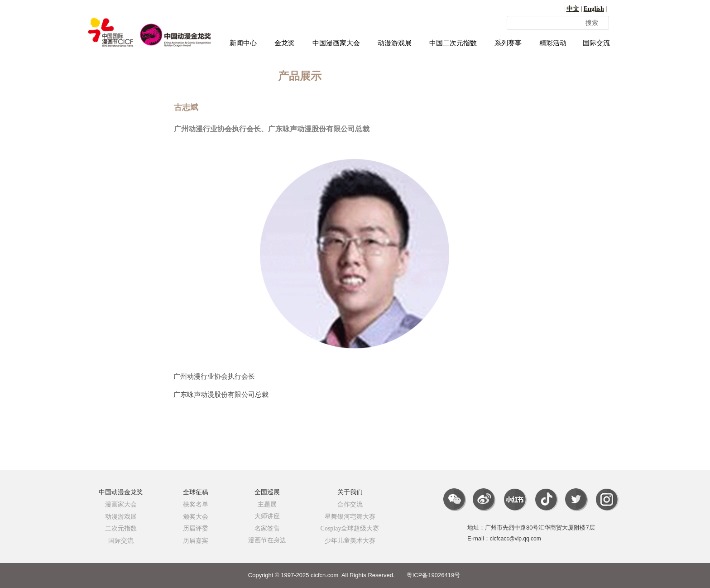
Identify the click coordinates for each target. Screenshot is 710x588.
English (594, 9)
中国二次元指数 (453, 43)
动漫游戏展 (395, 43)
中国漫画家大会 (336, 43)
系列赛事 (508, 43)
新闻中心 (243, 43)
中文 (573, 9)
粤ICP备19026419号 (434, 575)
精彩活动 (553, 43)
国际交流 (596, 43)
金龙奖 (285, 43)
